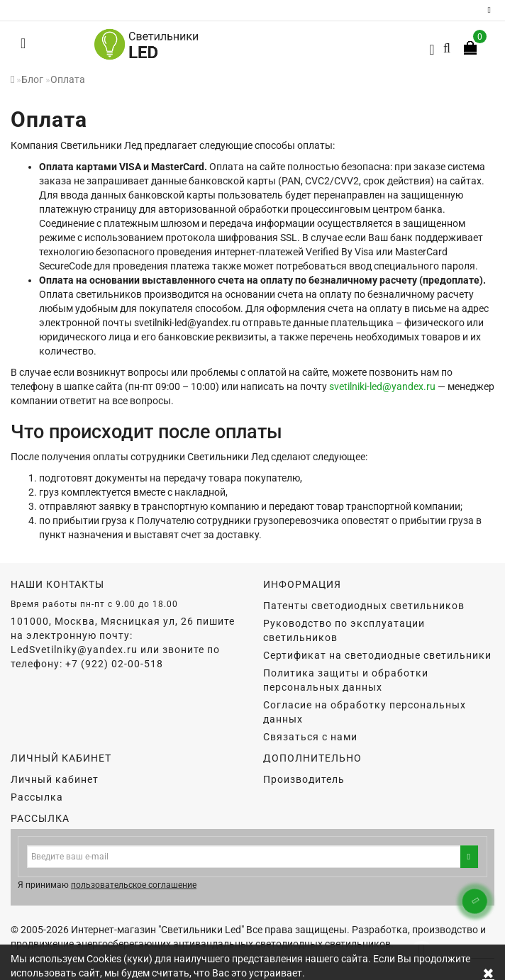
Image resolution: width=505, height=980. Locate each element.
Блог (32, 79)
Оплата (68, 79)
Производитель (304, 779)
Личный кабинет (55, 779)
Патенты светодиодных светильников (364, 606)
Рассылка (37, 797)
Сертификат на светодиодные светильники (377, 655)
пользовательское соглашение (134, 885)
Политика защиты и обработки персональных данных (346, 680)
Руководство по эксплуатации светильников (344, 630)
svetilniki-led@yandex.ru (382, 386)
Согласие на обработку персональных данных (365, 712)
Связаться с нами (310, 737)
